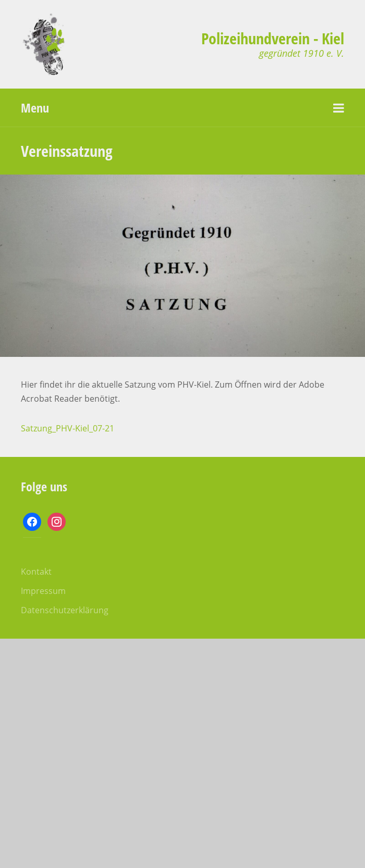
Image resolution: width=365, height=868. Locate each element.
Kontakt (36, 572)
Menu (35, 108)
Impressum (43, 591)
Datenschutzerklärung (65, 610)
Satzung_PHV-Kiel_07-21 (68, 428)
